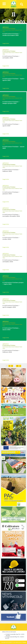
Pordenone (17, 30)
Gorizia (13, 30)
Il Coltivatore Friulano (9, 29)
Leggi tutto (6, 43)
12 (17, 366)
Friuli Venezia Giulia (7, 30)
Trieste (21, 30)
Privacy (24, 642)
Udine (4, 32)
